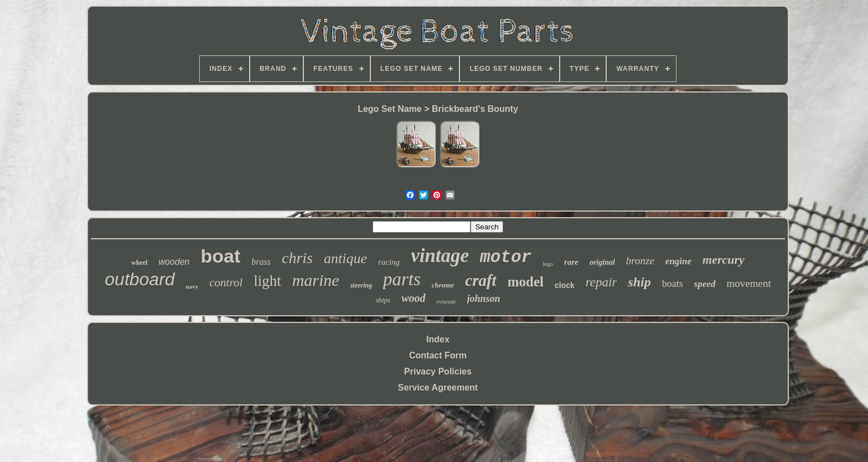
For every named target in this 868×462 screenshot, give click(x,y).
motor (506, 257)
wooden (174, 262)
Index (438, 339)
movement (749, 283)
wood (413, 298)
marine (316, 280)
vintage (440, 256)
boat (220, 256)
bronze (640, 261)
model (526, 282)
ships (383, 300)
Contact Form (438, 355)
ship (639, 282)
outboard (139, 279)
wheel (139, 263)
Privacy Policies (438, 371)
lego (548, 264)
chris (297, 258)
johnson (484, 299)
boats (673, 284)
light (267, 281)
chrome (443, 285)
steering (361, 285)
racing (389, 262)
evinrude (446, 302)
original (602, 262)
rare (571, 262)
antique (345, 258)
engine (678, 261)
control (226, 283)
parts (402, 279)
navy (192, 286)
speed (705, 284)
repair (601, 282)
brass (261, 262)
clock (565, 285)
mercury (724, 260)
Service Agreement (438, 387)
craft (480, 280)
